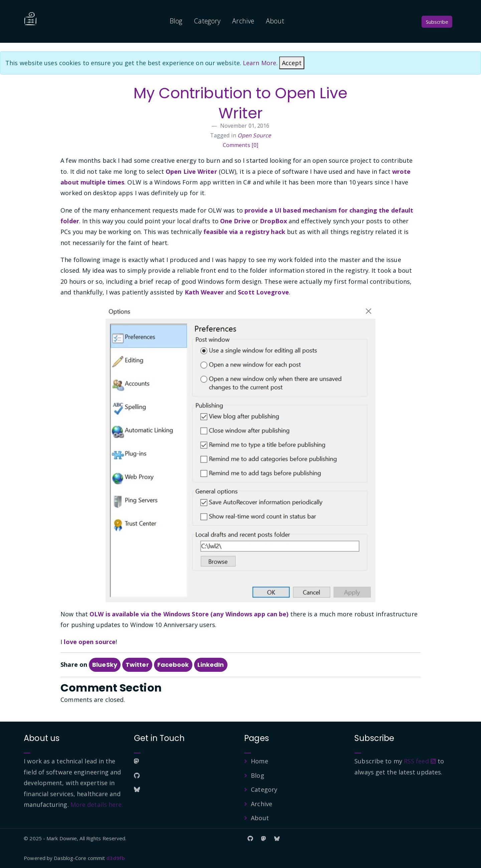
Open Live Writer (191, 171)
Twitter (137, 665)
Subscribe (437, 22)
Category (207, 21)
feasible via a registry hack (244, 232)
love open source (90, 642)
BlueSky (105, 665)
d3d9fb (116, 858)
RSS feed (420, 761)
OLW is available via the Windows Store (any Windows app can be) (189, 614)
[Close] (292, 63)
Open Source (254, 135)
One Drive (235, 221)
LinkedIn (211, 665)
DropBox (273, 221)
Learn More (260, 63)
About (275, 21)
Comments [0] (240, 145)
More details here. (97, 804)
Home (259, 761)
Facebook (173, 665)
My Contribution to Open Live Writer (241, 103)
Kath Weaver (204, 292)
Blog (176, 21)
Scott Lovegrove (263, 292)
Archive (243, 21)
